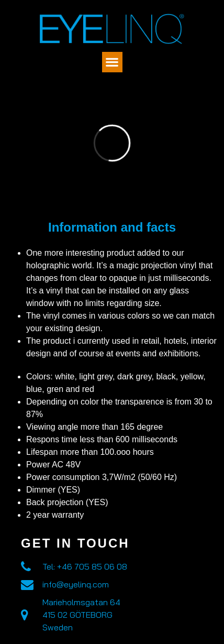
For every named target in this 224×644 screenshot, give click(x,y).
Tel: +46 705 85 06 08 (85, 566)
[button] (112, 62)
